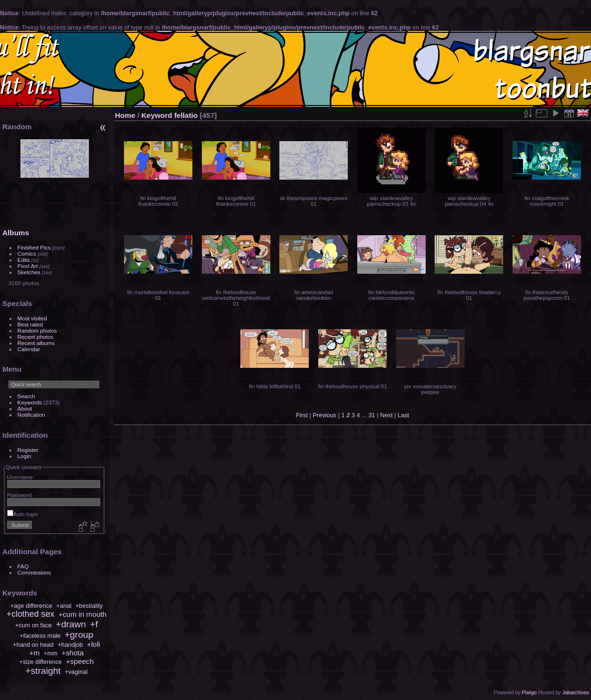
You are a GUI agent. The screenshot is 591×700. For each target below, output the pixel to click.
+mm (51, 653)
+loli (94, 644)
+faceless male (40, 636)
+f (94, 624)
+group (79, 635)
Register (28, 450)
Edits (24, 260)
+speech (80, 661)
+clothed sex (31, 614)
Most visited (32, 318)
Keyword (157, 115)
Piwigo (529, 692)
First (302, 415)
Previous (324, 415)
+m (35, 653)
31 (372, 415)
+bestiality (89, 606)
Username (20, 477)
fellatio (186, 115)
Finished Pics (34, 247)
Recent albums (36, 343)
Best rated (30, 324)
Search (26, 396)
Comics (27, 254)
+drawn (71, 624)
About (25, 408)
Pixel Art (28, 266)
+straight (43, 671)
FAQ (23, 566)
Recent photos (36, 337)
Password (19, 495)
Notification (31, 415)
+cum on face (33, 625)
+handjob (70, 645)
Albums (16, 233)
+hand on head (33, 645)
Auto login (23, 514)
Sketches (29, 272)
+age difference (31, 606)
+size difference (40, 662)
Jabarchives (576, 692)
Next (386, 415)
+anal (64, 606)
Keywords (30, 402)
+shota (72, 653)
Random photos (37, 331)
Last (403, 415)
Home (125, 115)
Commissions (34, 572)
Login (24, 456)
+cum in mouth (82, 614)
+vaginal (76, 672)
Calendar (29, 349)
